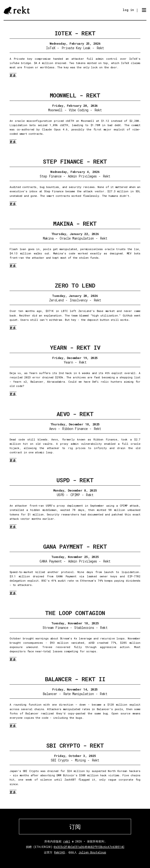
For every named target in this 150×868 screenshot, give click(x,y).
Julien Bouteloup (92, 852)
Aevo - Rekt (75, 414)
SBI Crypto (60, 760)
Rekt (100, 48)
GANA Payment (51, 561)
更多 (13, 75)
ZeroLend (56, 300)
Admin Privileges (82, 176)
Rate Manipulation (79, 694)
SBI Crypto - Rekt (75, 745)
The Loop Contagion (75, 613)
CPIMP (75, 495)
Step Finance (51, 176)
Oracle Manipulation (77, 238)
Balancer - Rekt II (75, 679)
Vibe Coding (79, 110)
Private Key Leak (76, 48)
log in (128, 10)
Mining (80, 760)
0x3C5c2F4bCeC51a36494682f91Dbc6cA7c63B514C (89, 847)
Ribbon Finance (75, 429)
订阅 (75, 827)
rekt (67, 841)
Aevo (53, 429)
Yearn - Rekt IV (75, 348)
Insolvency (79, 300)
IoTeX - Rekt (75, 33)
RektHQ (60, 852)
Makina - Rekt (75, 224)
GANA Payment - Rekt (75, 547)
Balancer (50, 694)
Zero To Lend (75, 285)
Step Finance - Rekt (75, 161)
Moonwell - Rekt (75, 95)
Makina (48, 238)
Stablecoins (84, 628)
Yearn (68, 362)
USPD (61, 495)
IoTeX (51, 48)
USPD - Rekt (75, 480)
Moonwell (55, 110)
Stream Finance (55, 628)
